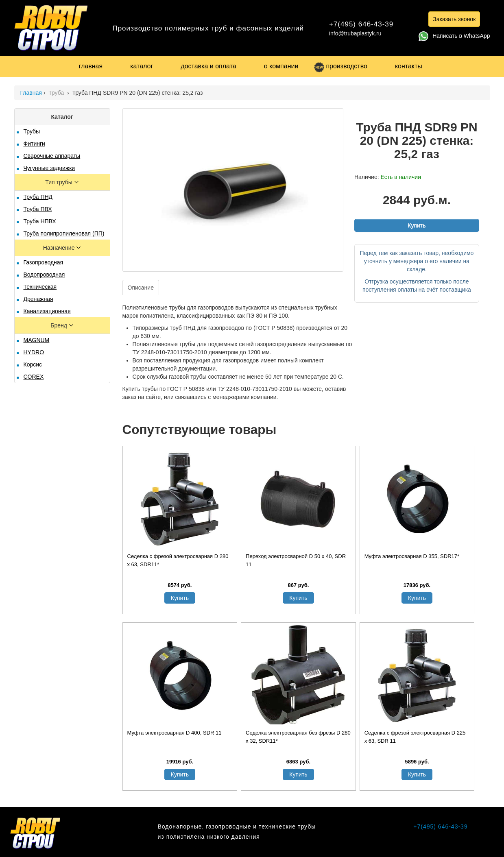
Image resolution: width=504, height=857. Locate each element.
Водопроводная (44, 275)
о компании (281, 66)
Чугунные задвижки (49, 168)
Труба (57, 93)
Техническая (40, 287)
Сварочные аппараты (52, 156)
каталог (142, 66)
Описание (141, 288)
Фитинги (34, 144)
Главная (31, 93)
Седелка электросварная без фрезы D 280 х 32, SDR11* (298, 737)
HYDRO (34, 352)
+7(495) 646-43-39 (361, 24)
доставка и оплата (208, 66)
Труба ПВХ (38, 209)
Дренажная (38, 299)
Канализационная (47, 311)
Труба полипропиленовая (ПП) (64, 233)
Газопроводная (44, 262)
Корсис (33, 364)
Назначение (60, 248)
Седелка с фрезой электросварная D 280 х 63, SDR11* (178, 560)
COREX (34, 377)
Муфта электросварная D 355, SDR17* (412, 556)
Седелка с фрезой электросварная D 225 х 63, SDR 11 (415, 737)
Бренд (60, 325)
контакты (409, 66)
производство (340, 66)
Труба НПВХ (40, 221)
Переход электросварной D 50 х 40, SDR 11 (296, 560)
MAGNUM (37, 340)
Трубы (32, 131)
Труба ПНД (38, 197)
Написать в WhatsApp (454, 36)
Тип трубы (59, 182)
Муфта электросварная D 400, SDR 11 (175, 733)
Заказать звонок (454, 19)
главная (91, 66)
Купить (417, 225)
